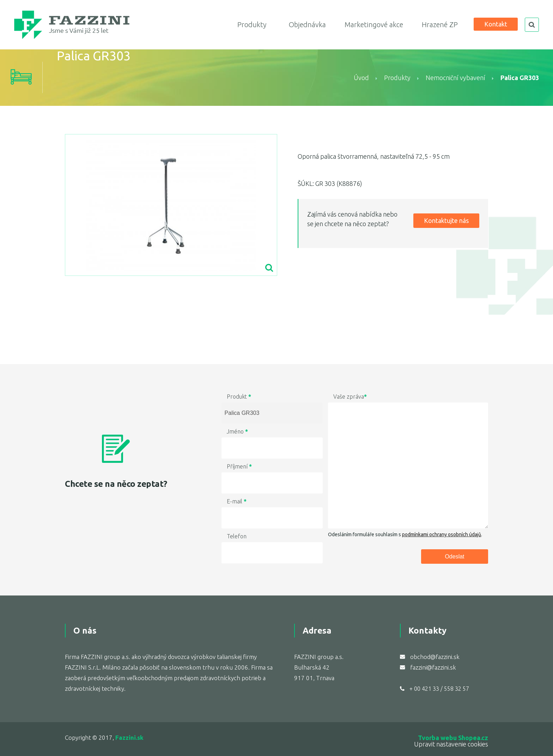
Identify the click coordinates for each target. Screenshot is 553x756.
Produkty (252, 25)
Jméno (237, 431)
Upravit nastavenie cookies (451, 744)
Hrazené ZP (440, 25)
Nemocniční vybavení (455, 78)
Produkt (239, 397)
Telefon (237, 536)
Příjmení (239, 466)
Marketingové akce (374, 25)
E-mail (237, 501)
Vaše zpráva (350, 397)
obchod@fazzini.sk (435, 657)
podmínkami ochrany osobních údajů (442, 534)
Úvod (361, 78)
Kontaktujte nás (446, 220)
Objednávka (307, 25)
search (532, 25)
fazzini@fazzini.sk (433, 667)
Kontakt (496, 24)
